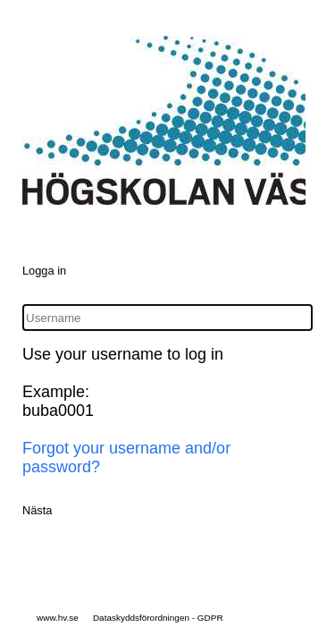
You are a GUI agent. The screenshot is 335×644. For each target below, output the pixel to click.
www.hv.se (58, 618)
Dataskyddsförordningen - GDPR (158, 618)
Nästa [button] (37, 510)
